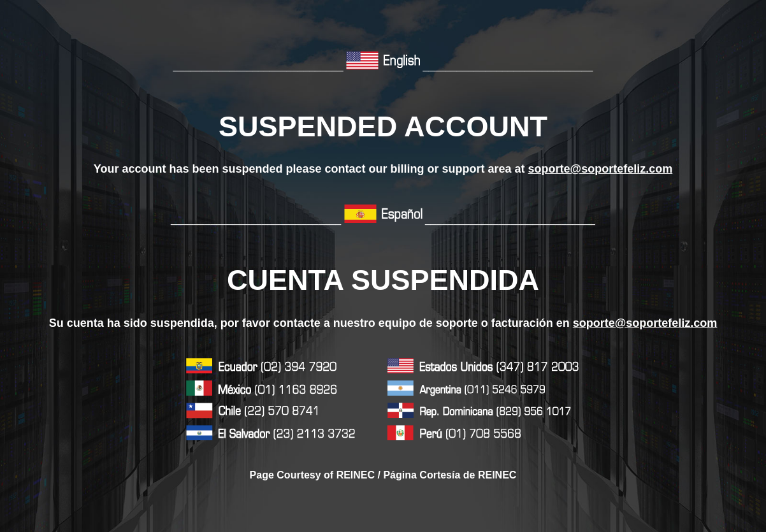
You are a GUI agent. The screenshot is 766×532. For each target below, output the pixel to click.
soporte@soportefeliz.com (601, 169)
